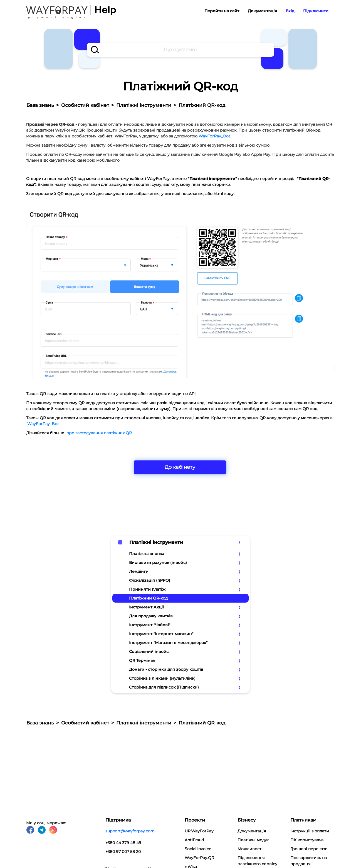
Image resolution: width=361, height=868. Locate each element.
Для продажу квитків (151, 616)
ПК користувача (307, 840)
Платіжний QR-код (148, 598)
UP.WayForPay (199, 831)
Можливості (250, 849)
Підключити (316, 11)
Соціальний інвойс (149, 652)
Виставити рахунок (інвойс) (158, 563)
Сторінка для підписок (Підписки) (164, 687)
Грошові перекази (309, 849)
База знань (40, 105)
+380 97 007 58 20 (123, 852)
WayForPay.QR (199, 858)
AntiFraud (194, 840)
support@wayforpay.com (130, 831)
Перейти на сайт (222, 11)
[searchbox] (181, 50)
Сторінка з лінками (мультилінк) (162, 678)
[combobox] (181, 50)
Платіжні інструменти (144, 105)
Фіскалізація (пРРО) (150, 580)
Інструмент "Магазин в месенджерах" (168, 643)
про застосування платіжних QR (99, 433)
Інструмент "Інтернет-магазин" (161, 634)
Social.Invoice (198, 849)
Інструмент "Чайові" (150, 625)
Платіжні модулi (254, 840)
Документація (262, 11)
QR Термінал (142, 660)
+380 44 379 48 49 (123, 843)
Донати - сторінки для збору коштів (166, 669)
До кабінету (180, 467)
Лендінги (139, 571)
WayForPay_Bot (214, 136)
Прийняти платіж (147, 589)
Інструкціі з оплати (310, 831)
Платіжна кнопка (147, 554)
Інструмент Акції (146, 607)
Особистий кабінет (85, 105)
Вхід (290, 11)
